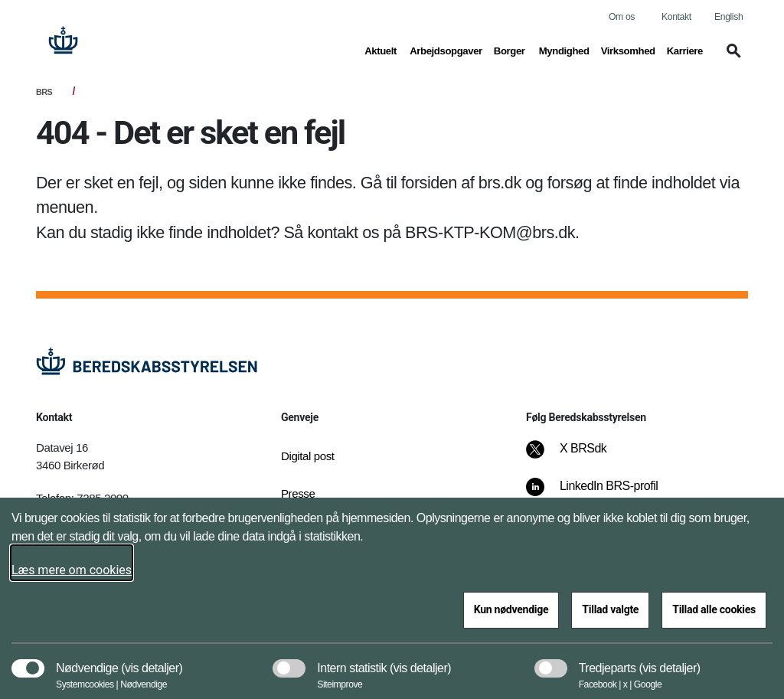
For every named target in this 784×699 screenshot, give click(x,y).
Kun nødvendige (511, 609)
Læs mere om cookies (72, 570)
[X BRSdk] (577, 456)
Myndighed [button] (564, 50)
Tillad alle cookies (714, 609)
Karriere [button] (685, 50)
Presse (298, 493)
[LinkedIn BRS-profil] (603, 494)
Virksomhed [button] (628, 50)
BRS (44, 92)
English (728, 17)
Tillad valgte (610, 609)
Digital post (308, 456)
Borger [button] (511, 50)
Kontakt (676, 17)
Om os (622, 17)
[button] (731, 58)
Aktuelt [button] (381, 50)
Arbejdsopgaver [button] (446, 50)
